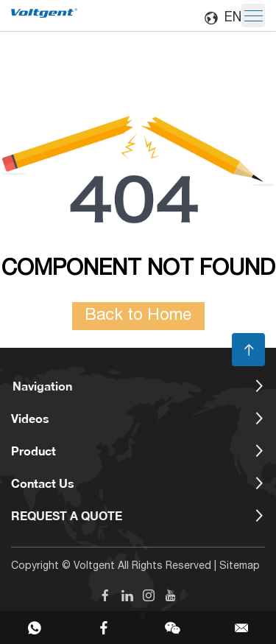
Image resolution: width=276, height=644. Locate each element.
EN (223, 18)
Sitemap (240, 567)
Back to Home (138, 316)
